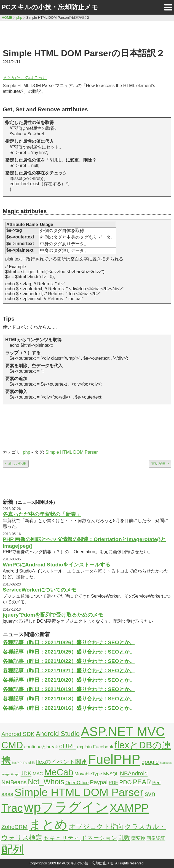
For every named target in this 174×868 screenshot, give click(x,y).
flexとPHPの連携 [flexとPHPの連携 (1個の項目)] (23, 763)
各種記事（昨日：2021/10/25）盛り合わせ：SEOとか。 (69, 652)
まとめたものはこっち (25, 78)
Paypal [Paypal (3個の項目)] (99, 782)
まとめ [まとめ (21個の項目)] (48, 824)
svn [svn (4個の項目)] (150, 794)
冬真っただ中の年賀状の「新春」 (42, 514)
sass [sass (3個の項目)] (7, 794)
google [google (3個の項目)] (150, 762)
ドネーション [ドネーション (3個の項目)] (99, 838)
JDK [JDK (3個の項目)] (26, 773)
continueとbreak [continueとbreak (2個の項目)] (41, 747)
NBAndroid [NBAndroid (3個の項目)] (134, 773)
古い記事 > (160, 463)
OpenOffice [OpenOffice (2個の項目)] (77, 783)
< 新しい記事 (16, 463)
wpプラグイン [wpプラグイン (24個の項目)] (66, 807)
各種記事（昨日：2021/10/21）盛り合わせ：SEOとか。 (69, 671)
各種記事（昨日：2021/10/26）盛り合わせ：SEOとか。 (69, 642)
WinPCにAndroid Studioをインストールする (57, 565)
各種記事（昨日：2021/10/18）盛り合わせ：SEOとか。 (69, 699)
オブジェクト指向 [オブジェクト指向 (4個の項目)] (96, 827)
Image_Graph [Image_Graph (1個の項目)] (10, 774)
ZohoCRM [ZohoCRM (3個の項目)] (14, 827)
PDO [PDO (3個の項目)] (125, 782)
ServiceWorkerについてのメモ (40, 590)
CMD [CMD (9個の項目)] (12, 745)
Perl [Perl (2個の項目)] (156, 783)
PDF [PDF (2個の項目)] (113, 783)
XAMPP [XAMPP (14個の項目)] (129, 808)
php (27, 452)
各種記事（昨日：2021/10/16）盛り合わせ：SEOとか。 (69, 708)
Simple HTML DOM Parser (72, 452)
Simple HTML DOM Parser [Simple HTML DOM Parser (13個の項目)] (79, 792)
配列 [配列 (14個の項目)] (13, 850)
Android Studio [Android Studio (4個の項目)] (58, 734)
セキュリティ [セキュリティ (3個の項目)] (61, 838)
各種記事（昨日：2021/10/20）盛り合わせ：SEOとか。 (69, 680)
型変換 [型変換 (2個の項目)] (138, 838)
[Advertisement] (87, 34)
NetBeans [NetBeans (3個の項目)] (14, 782)
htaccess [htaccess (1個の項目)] (166, 763)
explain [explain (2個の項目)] (85, 747)
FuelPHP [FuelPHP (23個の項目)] (114, 759)
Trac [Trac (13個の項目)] (12, 808)
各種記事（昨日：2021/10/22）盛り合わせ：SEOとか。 (69, 661)
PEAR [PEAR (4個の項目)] (142, 782)
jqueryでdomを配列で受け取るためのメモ (53, 615)
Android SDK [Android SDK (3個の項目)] (18, 734)
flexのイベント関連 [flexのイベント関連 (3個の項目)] (61, 762)
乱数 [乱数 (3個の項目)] (124, 838)
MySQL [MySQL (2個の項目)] (111, 774)
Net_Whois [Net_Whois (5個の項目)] (46, 782)
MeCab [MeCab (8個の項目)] (59, 772)
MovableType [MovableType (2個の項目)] (88, 774)
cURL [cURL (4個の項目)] (68, 746)
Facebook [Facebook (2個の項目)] (103, 747)
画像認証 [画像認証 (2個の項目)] (156, 838)
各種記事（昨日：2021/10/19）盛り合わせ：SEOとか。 (69, 689)
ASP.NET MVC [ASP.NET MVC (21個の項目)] (123, 732)
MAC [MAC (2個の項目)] (38, 774)
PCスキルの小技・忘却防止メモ (50, 7)
